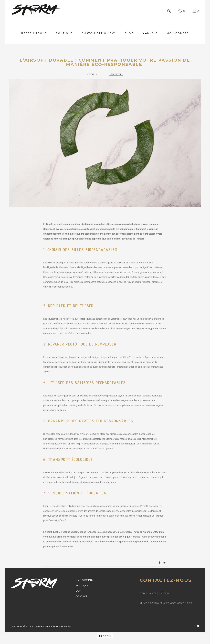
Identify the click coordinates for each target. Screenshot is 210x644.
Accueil (92, 74)
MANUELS (150, 33)
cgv (78, 591)
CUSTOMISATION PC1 (99, 33)
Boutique (64, 33)
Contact (81, 596)
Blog (129, 33)
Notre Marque (34, 33)
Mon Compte (178, 33)
